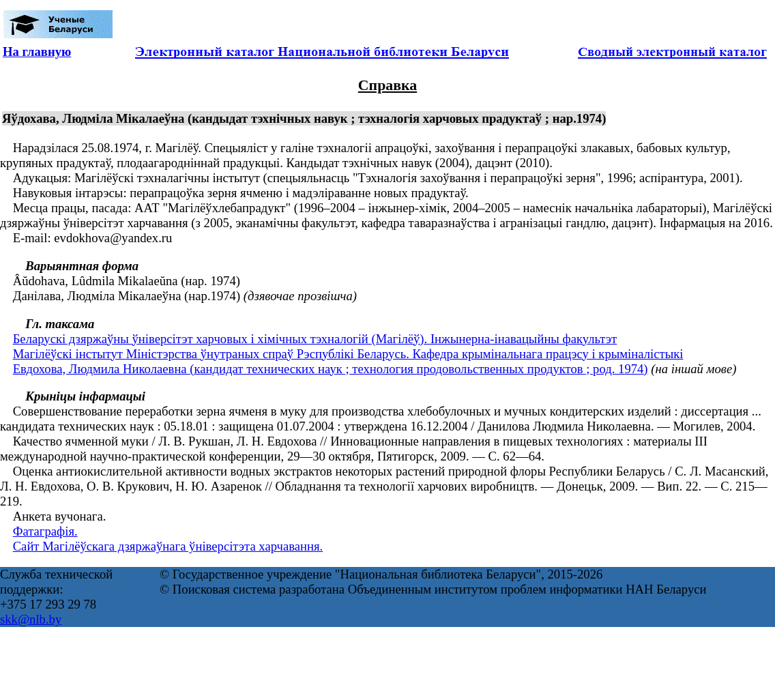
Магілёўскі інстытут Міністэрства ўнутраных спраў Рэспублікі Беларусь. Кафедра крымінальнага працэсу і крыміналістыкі (348, 354)
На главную (37, 52)
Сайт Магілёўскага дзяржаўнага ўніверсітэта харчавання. (168, 546)
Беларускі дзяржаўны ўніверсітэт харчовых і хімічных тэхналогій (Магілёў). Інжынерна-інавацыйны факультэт (315, 339)
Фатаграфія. (45, 531)
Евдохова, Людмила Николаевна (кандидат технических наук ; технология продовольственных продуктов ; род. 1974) (331, 369)
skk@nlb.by (31, 619)
